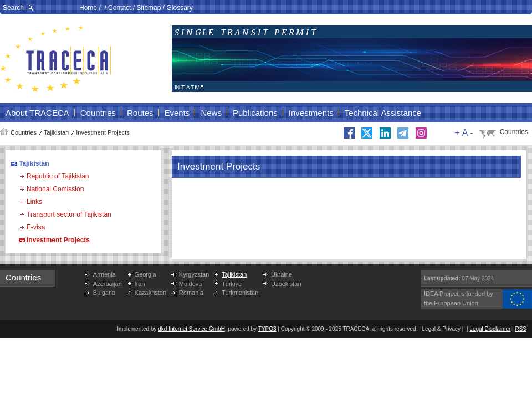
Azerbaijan (108, 284)
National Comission (55, 189)
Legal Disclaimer (490, 329)
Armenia (104, 274)
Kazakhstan (150, 293)
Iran (140, 284)
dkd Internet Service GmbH (191, 329)
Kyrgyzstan (194, 274)
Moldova (191, 284)
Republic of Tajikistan (58, 176)
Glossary (179, 8)
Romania (191, 293)
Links (34, 202)
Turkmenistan (240, 293)
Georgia (145, 274)
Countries (24, 132)
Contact (119, 8)
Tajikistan (56, 132)
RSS (521, 329)
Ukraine (282, 274)
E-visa (36, 227)
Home (88, 8)
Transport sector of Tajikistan (69, 214)
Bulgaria (104, 293)
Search (13, 8)
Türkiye (232, 284)
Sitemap (149, 8)
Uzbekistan (286, 284)
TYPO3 (267, 329)
